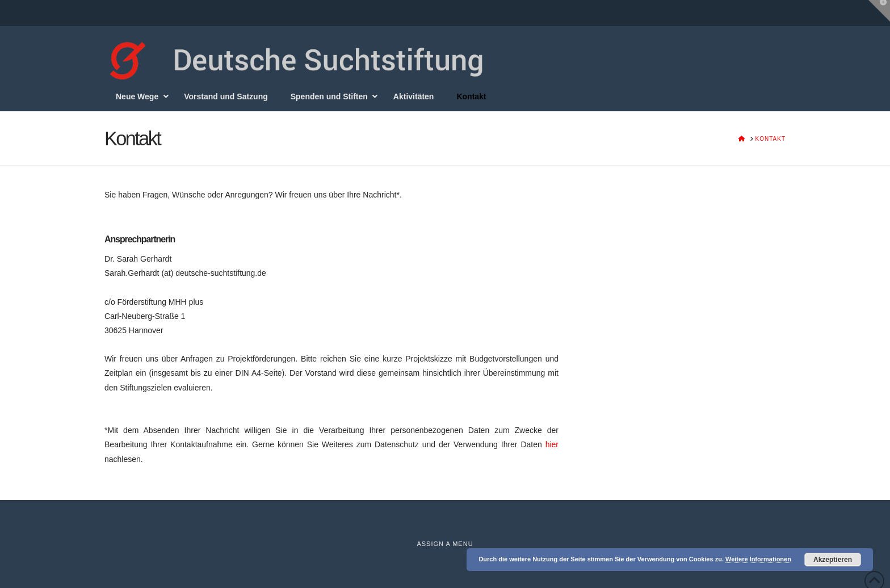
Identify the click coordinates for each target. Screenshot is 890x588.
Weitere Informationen (758, 559)
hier (552, 444)
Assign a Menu (445, 544)
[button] (879, 11)
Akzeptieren (833, 560)
